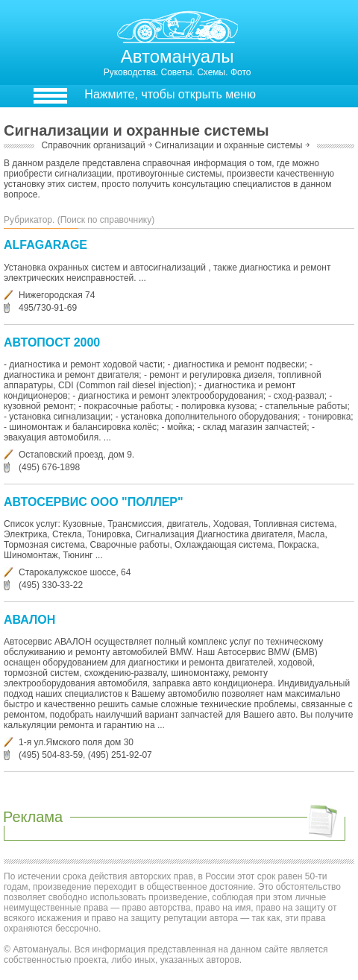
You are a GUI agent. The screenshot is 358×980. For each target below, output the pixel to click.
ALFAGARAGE (45, 245)
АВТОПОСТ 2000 (52, 342)
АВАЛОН (29, 620)
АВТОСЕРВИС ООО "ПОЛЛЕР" (94, 502)
